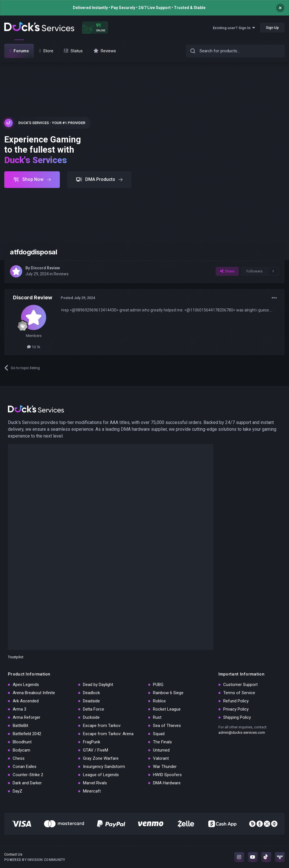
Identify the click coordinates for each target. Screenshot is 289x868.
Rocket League (167, 709)
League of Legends (101, 775)
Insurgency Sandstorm (104, 767)
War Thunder (165, 767)
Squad (159, 734)
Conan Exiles (25, 767)
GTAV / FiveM (96, 750)
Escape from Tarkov (102, 726)
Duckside (91, 717)
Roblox (159, 701)
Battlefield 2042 (27, 734)
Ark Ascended (26, 701)
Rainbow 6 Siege (168, 693)
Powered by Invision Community (35, 860)
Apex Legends (26, 685)
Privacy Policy (236, 709)
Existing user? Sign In (234, 28)
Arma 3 (19, 709)
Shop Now (32, 179)
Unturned (161, 750)
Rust (157, 717)
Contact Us (13, 854)
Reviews (61, 274)
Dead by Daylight (98, 685)
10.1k (34, 347)
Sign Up (272, 28)
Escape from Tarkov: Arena (108, 734)
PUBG (158, 685)
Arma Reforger (27, 717)
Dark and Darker (27, 783)
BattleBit (20, 726)
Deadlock (91, 693)
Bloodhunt (22, 742)
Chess (19, 758)
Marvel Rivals (95, 783)
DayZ (17, 791)
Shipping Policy (237, 717)
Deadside (91, 701)
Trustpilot (16, 657)
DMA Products (99, 179)
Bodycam (21, 750)
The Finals (162, 742)
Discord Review (45, 268)
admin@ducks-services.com (242, 732)
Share (227, 271)
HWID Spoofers (167, 775)
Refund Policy (236, 701)
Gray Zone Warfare (101, 758)
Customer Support (240, 685)
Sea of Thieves (167, 726)
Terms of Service (239, 693)
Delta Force (94, 709)
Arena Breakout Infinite (34, 693)
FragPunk (92, 742)
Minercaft (92, 791)
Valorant (161, 758)
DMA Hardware (167, 783)
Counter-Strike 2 (28, 775)
